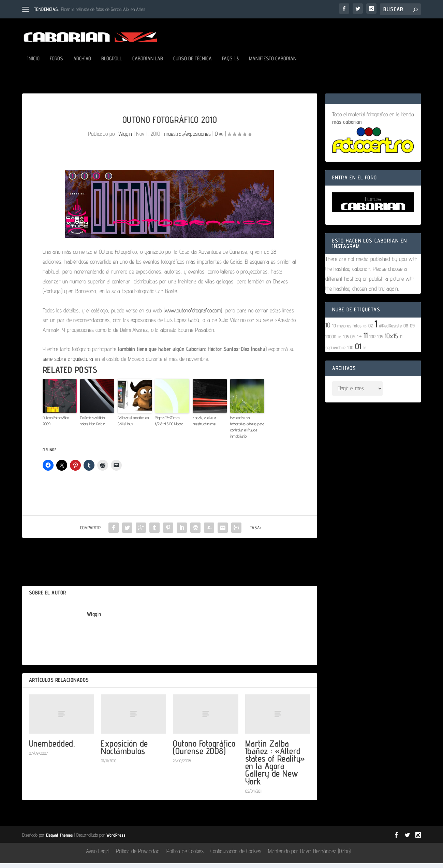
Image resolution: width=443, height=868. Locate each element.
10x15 (391, 341)
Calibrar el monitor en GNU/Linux (133, 425)
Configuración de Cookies (236, 856)
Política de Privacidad (138, 856)
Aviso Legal (98, 856)
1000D (331, 341)
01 (358, 351)
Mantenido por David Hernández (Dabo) (309, 856)
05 (365, 331)
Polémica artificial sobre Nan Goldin (93, 425)
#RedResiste (390, 330)
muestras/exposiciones (187, 138)
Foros (56, 64)
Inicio (33, 64)
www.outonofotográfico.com (193, 315)
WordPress (116, 840)
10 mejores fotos (347, 330)
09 (412, 330)
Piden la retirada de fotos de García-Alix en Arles (103, 9)
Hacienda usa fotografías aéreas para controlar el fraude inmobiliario (247, 432)
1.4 (359, 341)
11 (366, 340)
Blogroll (112, 64)
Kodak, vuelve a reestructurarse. (204, 425)
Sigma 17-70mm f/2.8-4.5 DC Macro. (169, 425)
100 (350, 352)
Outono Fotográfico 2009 (56, 425)
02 (371, 330)
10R (372, 341)
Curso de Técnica (193, 64)
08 (406, 330)
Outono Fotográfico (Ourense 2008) (204, 752)
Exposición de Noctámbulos (124, 752)
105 (380, 341)
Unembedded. (52, 748)
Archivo (82, 64)
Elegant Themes (60, 840)
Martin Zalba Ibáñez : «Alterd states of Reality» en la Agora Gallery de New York (275, 767)
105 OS (349, 341)
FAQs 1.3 (230, 64)
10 (328, 330)
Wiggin (125, 138)
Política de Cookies (185, 856)
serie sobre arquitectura (68, 364)
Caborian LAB (148, 64)
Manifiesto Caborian (273, 64)
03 (340, 342)
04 (365, 353)
